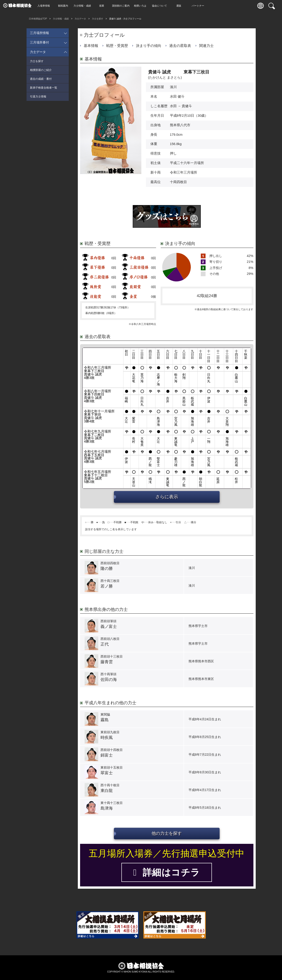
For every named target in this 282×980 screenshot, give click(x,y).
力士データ (80, 19)
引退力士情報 (38, 97)
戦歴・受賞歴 (117, 46)
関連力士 (206, 46)
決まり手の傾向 (149, 46)
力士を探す (98, 19)
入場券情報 (45, 6)
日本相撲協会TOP (38, 19)
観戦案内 (64, 6)
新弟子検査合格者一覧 (44, 88)
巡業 (103, 6)
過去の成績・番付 (41, 79)
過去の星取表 (180, 46)
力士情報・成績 (83, 6)
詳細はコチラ (167, 872)
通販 (180, 6)
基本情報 (91, 46)
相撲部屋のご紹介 (41, 70)
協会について (161, 6)
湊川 (173, 87)
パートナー (199, 6)
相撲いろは (141, 6)
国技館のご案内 (122, 6)
